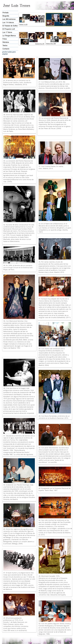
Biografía (6, 16)
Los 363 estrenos (9, 19)
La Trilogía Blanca (9, 36)
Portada (5, 13)
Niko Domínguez (12, 643)
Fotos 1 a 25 (23, 24)
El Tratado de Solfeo (10, 26)
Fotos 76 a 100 (51, 44)
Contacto (6, 49)
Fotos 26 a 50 (67, 25)
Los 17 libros (7, 32)
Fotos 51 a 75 (40, 44)
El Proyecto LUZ (9, 29)
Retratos (6, 42)
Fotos (5, 39)
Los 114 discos (8, 22)
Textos (5, 45)
